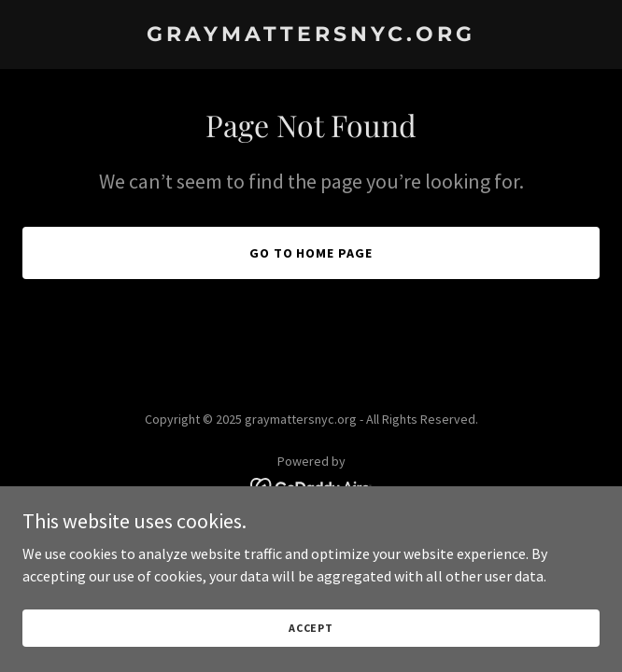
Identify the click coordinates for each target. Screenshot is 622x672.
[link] (311, 35)
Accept (311, 641)
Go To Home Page (311, 253)
